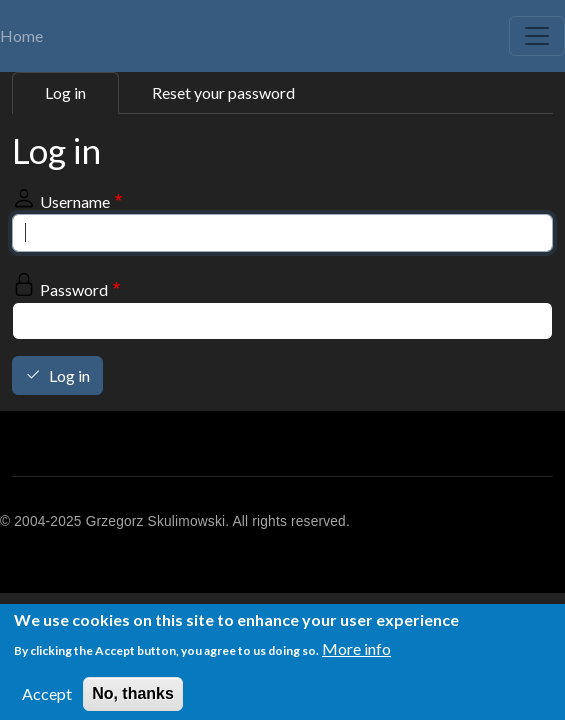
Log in (65, 92)
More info (356, 652)
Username (75, 201)
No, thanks (133, 697)
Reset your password (223, 92)
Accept (47, 697)
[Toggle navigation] (537, 36)
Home (21, 35)
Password (74, 289)
